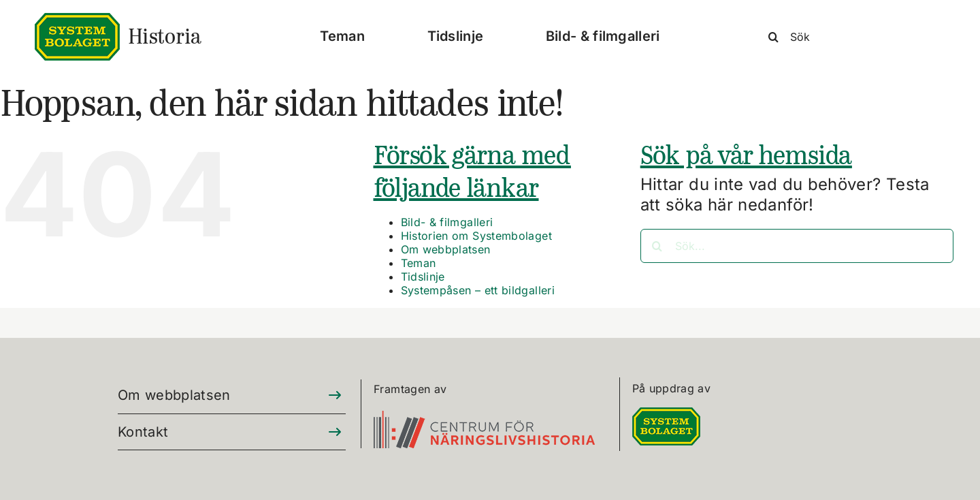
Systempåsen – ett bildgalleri (478, 290)
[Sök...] (797, 246)
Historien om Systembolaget (476, 236)
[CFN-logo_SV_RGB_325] (484, 419)
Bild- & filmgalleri (447, 222)
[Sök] (858, 37)
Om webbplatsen (446, 249)
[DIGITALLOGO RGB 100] (666, 415)
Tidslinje (423, 277)
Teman (419, 263)
